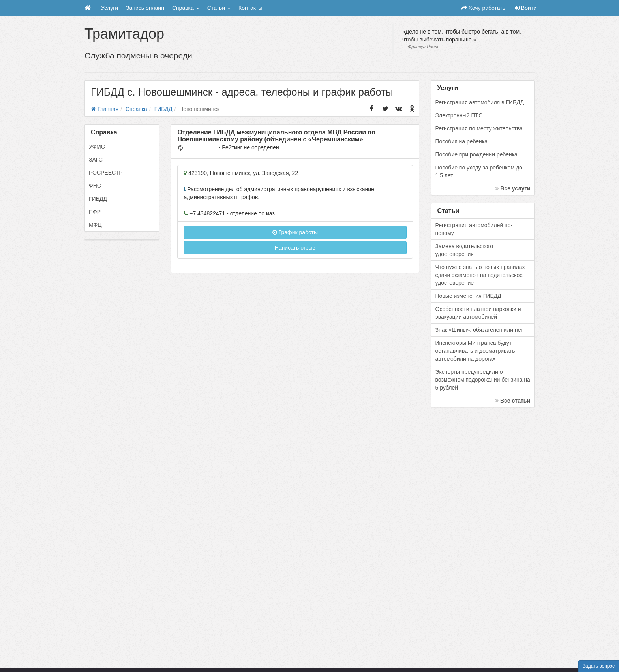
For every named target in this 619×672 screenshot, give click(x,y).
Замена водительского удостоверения (464, 250)
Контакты (250, 8)
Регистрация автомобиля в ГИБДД (480, 102)
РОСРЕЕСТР (106, 173)
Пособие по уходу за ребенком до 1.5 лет (479, 171)
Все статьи (513, 401)
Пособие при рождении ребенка (476, 154)
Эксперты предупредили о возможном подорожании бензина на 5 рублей (483, 380)
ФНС (95, 186)
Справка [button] (186, 8)
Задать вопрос (599, 666)
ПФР (95, 212)
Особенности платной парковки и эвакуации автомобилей (478, 313)
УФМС (97, 147)
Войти (526, 8)
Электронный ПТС (459, 115)
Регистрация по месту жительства (479, 128)
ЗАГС (96, 160)
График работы (295, 232)
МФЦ (95, 225)
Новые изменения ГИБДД (468, 296)
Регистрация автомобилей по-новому (474, 229)
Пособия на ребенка (462, 141)
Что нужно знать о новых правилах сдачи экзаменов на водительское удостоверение (480, 275)
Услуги (110, 8)
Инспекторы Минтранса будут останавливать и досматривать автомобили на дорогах (475, 351)
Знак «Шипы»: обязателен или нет (479, 330)
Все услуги (513, 188)
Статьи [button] (219, 8)
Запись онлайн (145, 8)
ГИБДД (98, 199)
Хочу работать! (484, 8)
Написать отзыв (295, 248)
